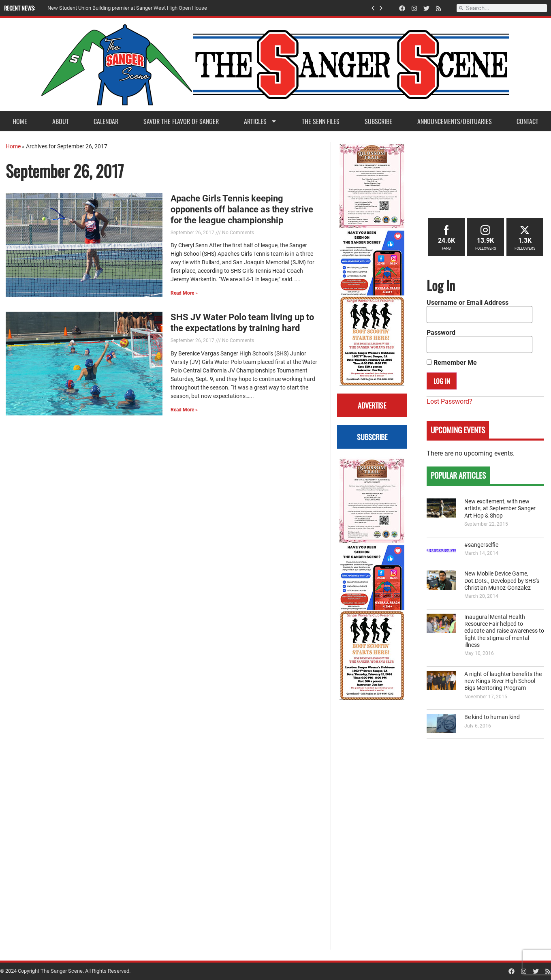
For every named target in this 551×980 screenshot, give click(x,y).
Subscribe (378, 121)
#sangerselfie (481, 545)
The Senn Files (321, 121)
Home (20, 121)
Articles (261, 121)
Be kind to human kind (492, 717)
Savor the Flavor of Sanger (181, 121)
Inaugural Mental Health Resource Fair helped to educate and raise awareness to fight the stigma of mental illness (504, 631)
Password (441, 333)
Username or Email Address (468, 303)
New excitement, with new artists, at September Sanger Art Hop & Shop (500, 509)
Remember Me (452, 363)
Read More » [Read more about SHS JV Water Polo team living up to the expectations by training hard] (184, 410)
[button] (373, 8)
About (61, 121)
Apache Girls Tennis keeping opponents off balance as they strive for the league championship (242, 209)
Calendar (106, 121)
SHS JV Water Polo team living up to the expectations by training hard (242, 322)
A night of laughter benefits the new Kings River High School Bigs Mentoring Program (503, 681)
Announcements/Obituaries (455, 121)
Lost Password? (450, 401)
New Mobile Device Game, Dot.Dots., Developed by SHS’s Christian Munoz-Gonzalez (502, 581)
